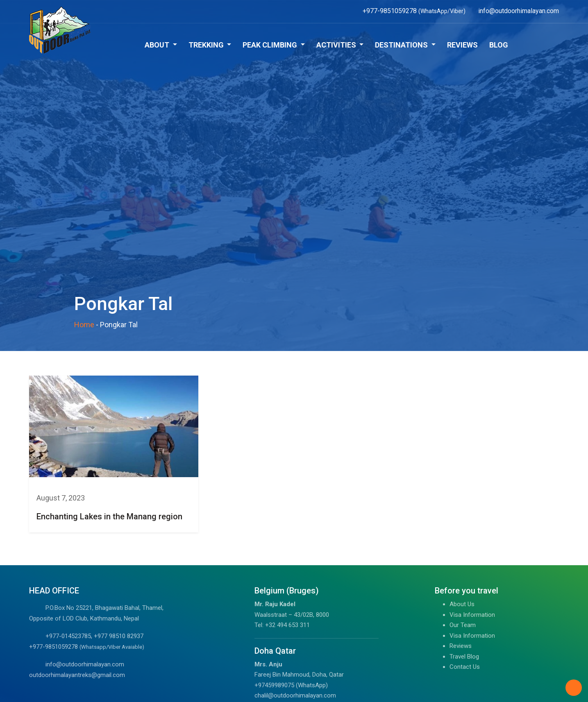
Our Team (463, 625)
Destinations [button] (402, 45)
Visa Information (472, 615)
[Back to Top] (574, 688)
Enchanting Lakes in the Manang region (109, 516)
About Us (462, 604)
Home (84, 325)
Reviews (462, 45)
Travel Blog (464, 657)
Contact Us (465, 667)
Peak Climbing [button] (271, 45)
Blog (499, 45)
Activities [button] (337, 45)
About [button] (158, 45)
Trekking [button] (207, 45)
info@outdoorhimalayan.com (85, 664)
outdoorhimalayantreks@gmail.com (77, 675)
